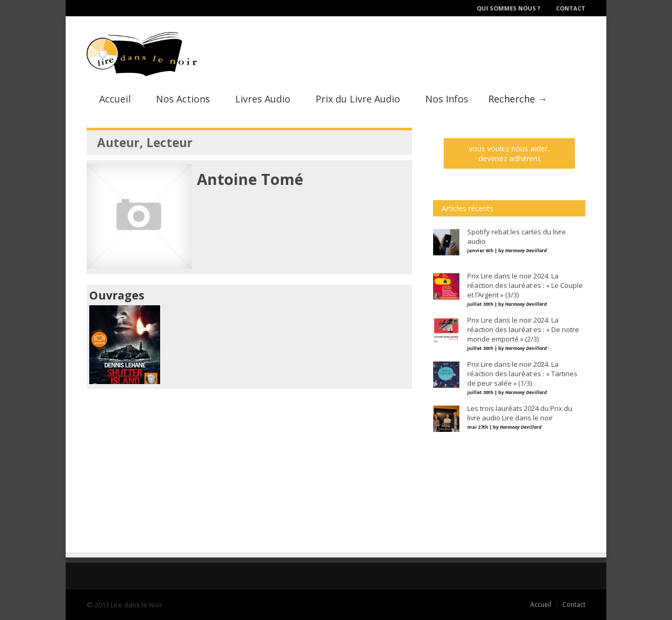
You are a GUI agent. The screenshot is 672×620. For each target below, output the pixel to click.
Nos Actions (183, 99)
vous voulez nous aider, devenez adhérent (509, 153)
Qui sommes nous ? (508, 8)
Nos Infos (447, 99)
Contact (571, 8)
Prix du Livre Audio (358, 99)
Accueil (115, 99)
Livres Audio (263, 99)
